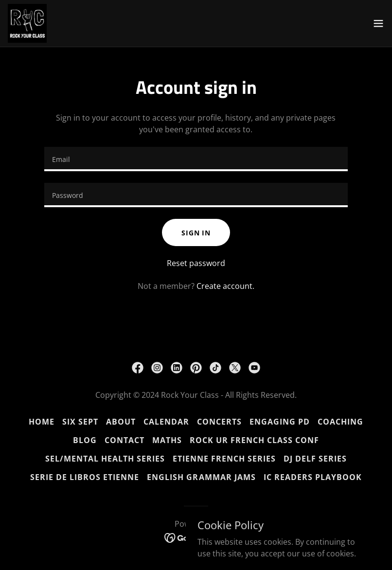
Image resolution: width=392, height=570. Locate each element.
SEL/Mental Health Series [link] (105, 459)
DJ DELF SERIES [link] (315, 459)
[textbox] (196, 159)
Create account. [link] (225, 286)
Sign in (196, 233)
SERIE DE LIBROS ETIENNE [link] (85, 477)
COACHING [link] (340, 422)
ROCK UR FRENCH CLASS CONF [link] (254, 440)
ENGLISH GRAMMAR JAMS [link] (201, 477)
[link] (27, 23)
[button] (378, 23)
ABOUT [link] (121, 422)
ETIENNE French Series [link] (224, 459)
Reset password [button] (196, 263)
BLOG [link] (85, 440)
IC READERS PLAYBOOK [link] (313, 477)
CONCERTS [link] (219, 422)
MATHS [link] (167, 440)
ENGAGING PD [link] (280, 422)
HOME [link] (42, 422)
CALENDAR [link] (166, 422)
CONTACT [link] (125, 440)
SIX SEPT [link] (80, 422)
